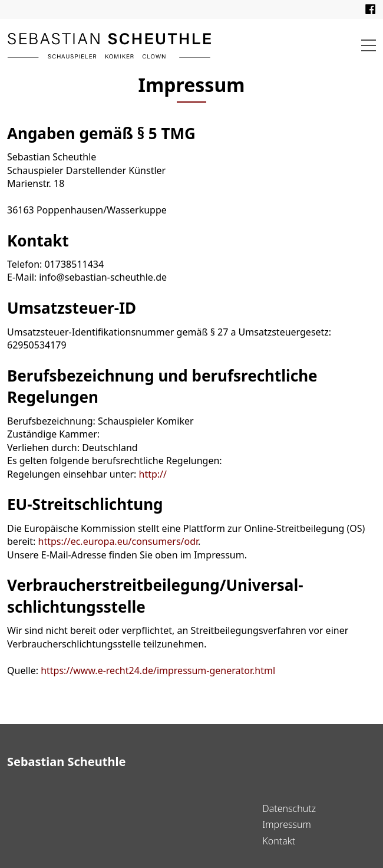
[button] (369, 45)
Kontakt (279, 841)
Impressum (286, 824)
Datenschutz (289, 808)
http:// (153, 474)
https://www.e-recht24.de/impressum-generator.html (158, 670)
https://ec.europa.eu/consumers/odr (118, 541)
